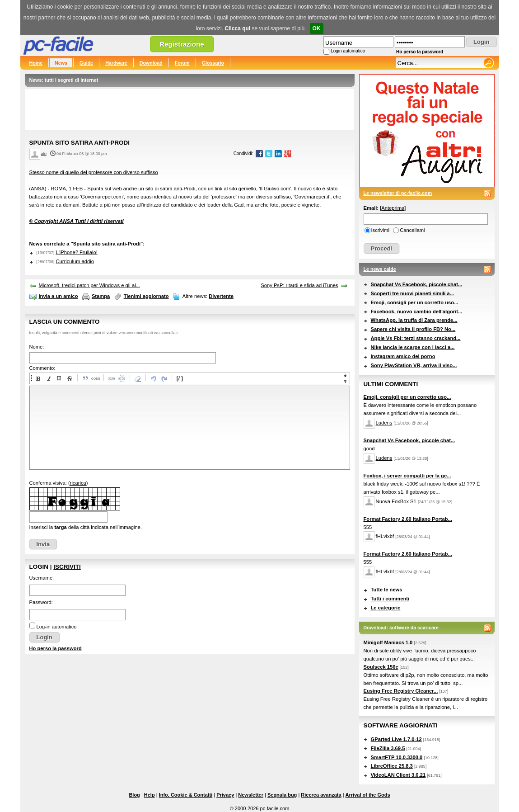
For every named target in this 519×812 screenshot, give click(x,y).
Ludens (384, 423)
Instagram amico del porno (403, 356)
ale (44, 154)
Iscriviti (67, 567)
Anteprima (393, 208)
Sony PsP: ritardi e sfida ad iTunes (299, 285)
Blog (134, 795)
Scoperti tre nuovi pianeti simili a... (413, 293)
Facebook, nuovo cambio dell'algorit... (417, 312)
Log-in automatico (57, 627)
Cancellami (412, 230)
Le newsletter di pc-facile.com (398, 193)
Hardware (116, 63)
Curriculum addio (75, 261)
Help (150, 795)
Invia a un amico (58, 296)
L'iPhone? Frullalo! (76, 252)
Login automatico (348, 51)
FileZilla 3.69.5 (388, 748)
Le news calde (380, 269)
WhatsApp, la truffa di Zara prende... (414, 320)
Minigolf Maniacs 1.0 (388, 642)
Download (151, 63)
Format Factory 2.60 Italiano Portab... (408, 519)
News (61, 63)
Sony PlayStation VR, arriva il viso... (414, 365)
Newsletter (251, 795)
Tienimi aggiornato (146, 296)
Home (36, 63)
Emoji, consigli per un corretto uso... (415, 302)
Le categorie (386, 608)
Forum (182, 63)
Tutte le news (387, 590)
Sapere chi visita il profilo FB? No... (413, 329)
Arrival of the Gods (368, 795)
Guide (86, 63)
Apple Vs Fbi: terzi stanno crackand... (416, 338)
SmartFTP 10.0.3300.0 (397, 757)
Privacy (225, 795)
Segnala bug (282, 795)
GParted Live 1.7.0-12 (396, 739)
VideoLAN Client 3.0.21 (398, 775)
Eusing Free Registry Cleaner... (401, 691)
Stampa (101, 296)
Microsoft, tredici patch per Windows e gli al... (89, 285)
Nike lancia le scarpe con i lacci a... (413, 347)
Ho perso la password (420, 52)
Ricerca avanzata (321, 795)
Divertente (221, 296)
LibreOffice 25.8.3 (392, 766)
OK (317, 28)
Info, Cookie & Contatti (186, 795)
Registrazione (182, 44)
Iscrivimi (380, 230)
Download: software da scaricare (401, 628)
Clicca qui (237, 28)
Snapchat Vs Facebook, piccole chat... (417, 284)
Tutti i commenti (390, 599)
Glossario (213, 63)
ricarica (78, 483)
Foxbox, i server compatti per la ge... (407, 476)
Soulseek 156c (381, 667)
